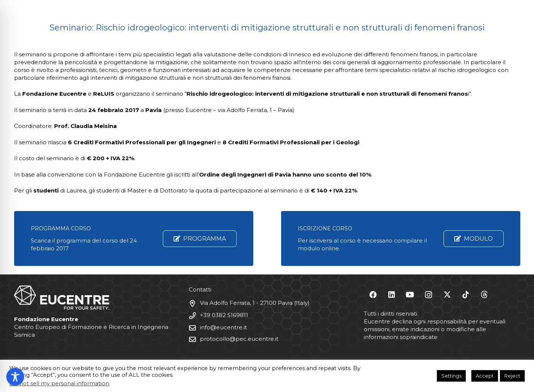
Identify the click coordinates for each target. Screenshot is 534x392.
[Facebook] (373, 295)
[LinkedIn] (392, 295)
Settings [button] (451, 376)
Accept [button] (485, 376)
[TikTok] (466, 295)
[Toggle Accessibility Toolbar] (15, 377)
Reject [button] (512, 376)
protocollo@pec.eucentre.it (239, 339)
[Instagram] (429, 295)
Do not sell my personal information (59, 383)
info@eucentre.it (223, 327)
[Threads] (484, 295)
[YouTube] (410, 295)
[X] (447, 295)
